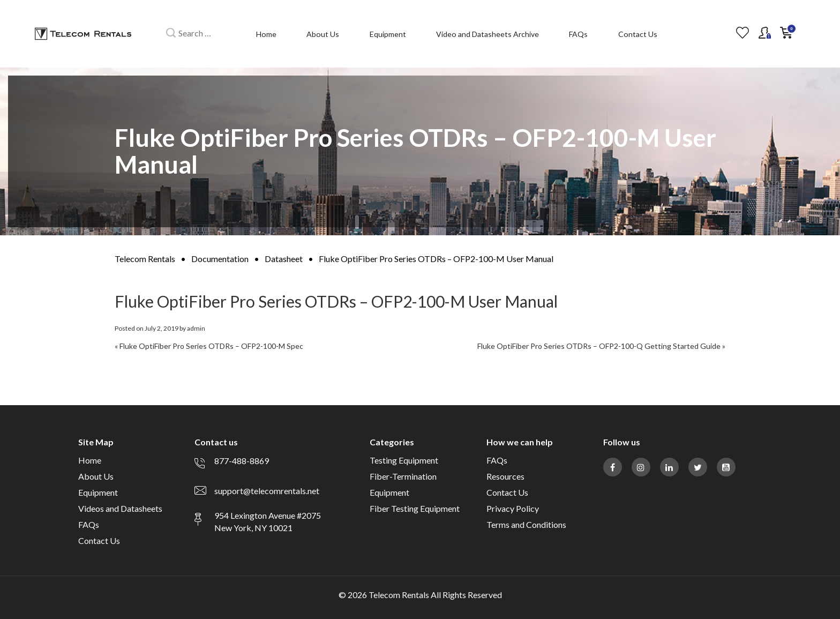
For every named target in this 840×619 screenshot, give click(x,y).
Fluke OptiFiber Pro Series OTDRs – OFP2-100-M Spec (211, 346)
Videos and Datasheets (120, 508)
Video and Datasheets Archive (487, 34)
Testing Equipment (404, 460)
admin (196, 328)
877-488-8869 (242, 461)
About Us (323, 34)
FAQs (578, 34)
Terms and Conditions (526, 524)
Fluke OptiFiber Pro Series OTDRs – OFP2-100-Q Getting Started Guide (599, 346)
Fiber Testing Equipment (415, 508)
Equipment (388, 34)
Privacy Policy (513, 508)
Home (266, 34)
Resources (505, 476)
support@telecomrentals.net (267, 491)
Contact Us (638, 34)
